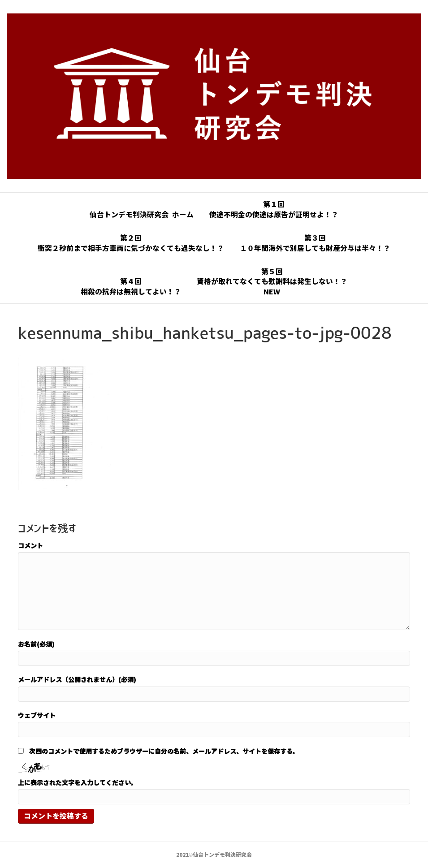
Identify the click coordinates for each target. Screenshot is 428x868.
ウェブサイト (37, 715)
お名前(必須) (36, 644)
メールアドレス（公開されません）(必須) (77, 679)
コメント (30, 545)
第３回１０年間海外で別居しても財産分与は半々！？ (315, 243)
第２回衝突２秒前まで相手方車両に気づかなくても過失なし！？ (131, 243)
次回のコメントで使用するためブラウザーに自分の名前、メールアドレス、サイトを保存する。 (164, 751)
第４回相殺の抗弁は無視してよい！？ (131, 286)
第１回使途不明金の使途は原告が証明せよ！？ (274, 209)
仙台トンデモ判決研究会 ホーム (142, 215)
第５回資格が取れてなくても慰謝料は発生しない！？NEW (272, 282)
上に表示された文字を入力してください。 (78, 782)
